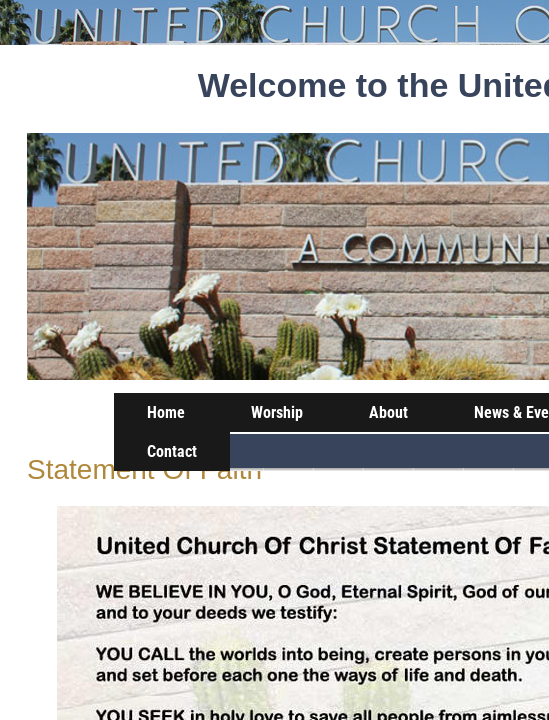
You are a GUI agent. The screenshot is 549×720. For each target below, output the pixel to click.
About (388, 412)
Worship (277, 412)
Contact (172, 451)
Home (166, 412)
